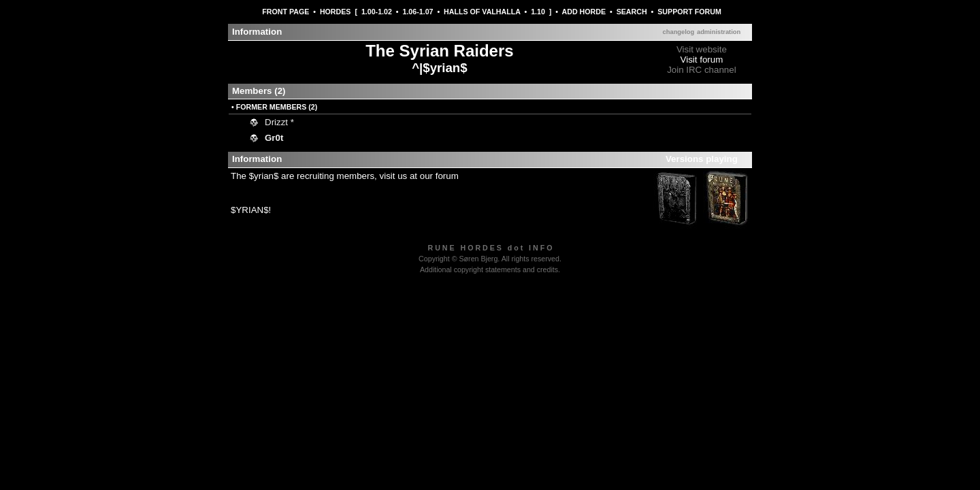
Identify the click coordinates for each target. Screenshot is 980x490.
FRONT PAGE (285, 12)
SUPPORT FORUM (689, 12)
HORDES (336, 12)
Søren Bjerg (478, 259)
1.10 (538, 12)
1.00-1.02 (377, 12)
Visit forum (702, 60)
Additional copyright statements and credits (489, 269)
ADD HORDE (584, 12)
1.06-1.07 (418, 12)
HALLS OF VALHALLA (482, 12)
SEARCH (632, 12)
